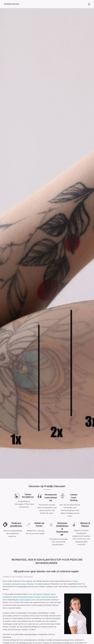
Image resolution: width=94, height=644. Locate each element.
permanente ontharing (41, 594)
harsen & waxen (34, 597)
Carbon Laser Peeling (74, 497)
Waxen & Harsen (85, 525)
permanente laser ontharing (23, 584)
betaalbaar (57, 618)
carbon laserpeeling (20, 597)
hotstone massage (48, 597)
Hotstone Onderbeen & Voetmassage (62, 529)
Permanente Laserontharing (51, 497)
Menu (89, 4)
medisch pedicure (43, 584)
